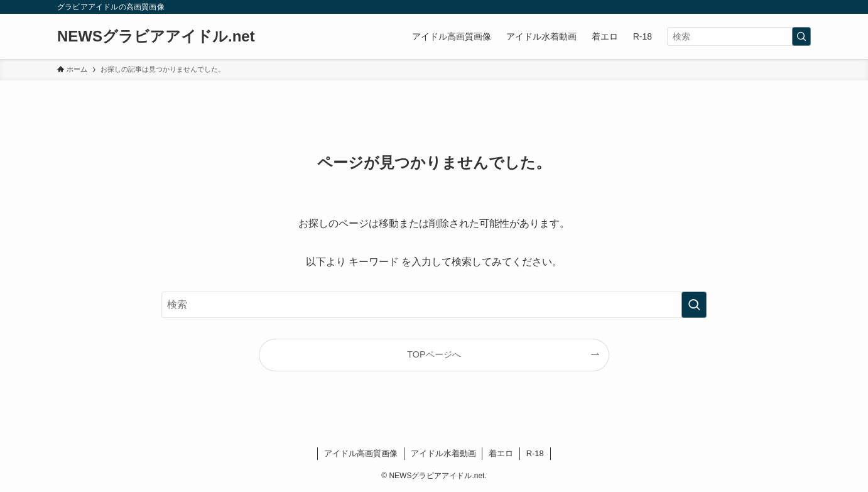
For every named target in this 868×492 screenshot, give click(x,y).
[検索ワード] (739, 36)
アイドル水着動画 (443, 453)
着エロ (501, 453)
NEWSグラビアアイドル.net (156, 36)
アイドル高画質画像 (361, 453)
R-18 (535, 453)
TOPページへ (434, 354)
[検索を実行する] (801, 36)
